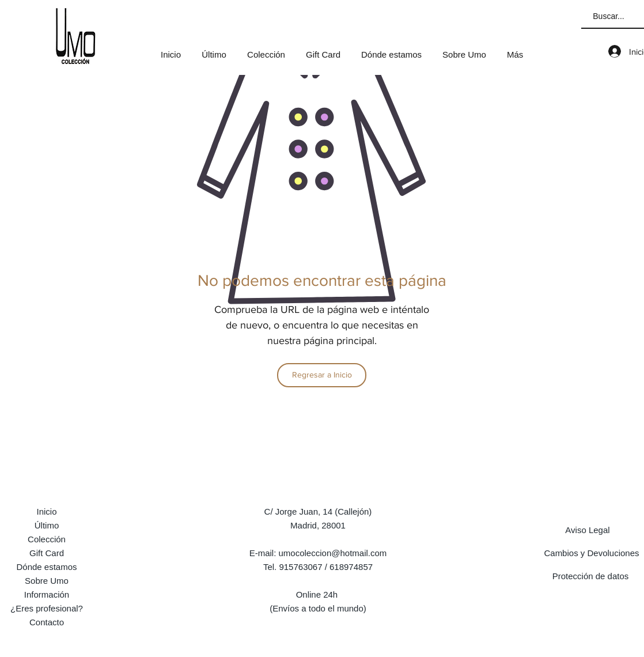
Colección (47, 539)
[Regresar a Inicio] (322, 375)
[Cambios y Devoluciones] (592, 553)
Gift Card (47, 553)
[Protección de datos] (590, 576)
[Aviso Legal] (588, 530)
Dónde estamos (46, 567)
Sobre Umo (47, 581)
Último (47, 525)
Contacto (47, 622)
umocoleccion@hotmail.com (333, 553)
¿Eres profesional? (47, 608)
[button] (266, 50)
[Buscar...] (609, 17)
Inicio (46, 511)
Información (47, 594)
